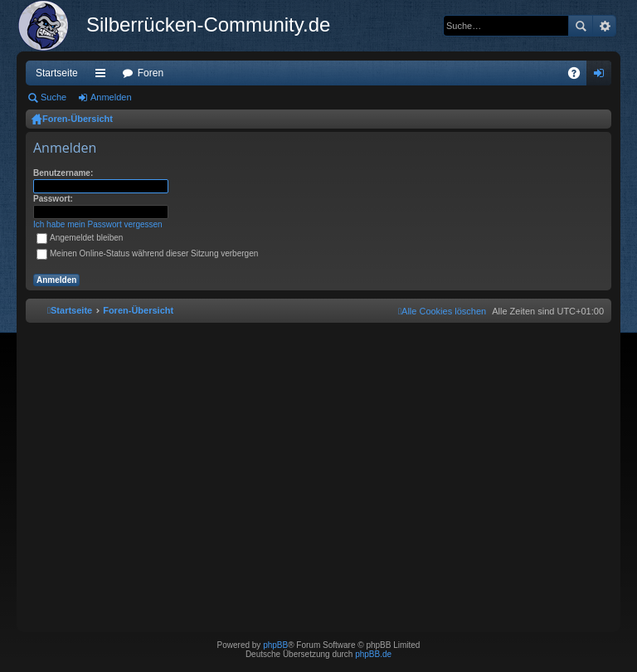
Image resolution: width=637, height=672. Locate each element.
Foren (151, 73)
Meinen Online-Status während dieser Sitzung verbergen (147, 253)
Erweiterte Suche (604, 26)
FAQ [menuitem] (579, 76)
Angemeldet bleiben (80, 238)
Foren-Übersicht (78, 119)
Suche (581, 26)
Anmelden (111, 97)
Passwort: (53, 199)
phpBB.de (373, 654)
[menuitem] (442, 311)
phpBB (275, 645)
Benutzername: (63, 173)
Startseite (57, 73)
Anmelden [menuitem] (603, 76)
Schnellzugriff (104, 76)
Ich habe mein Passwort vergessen (98, 224)
